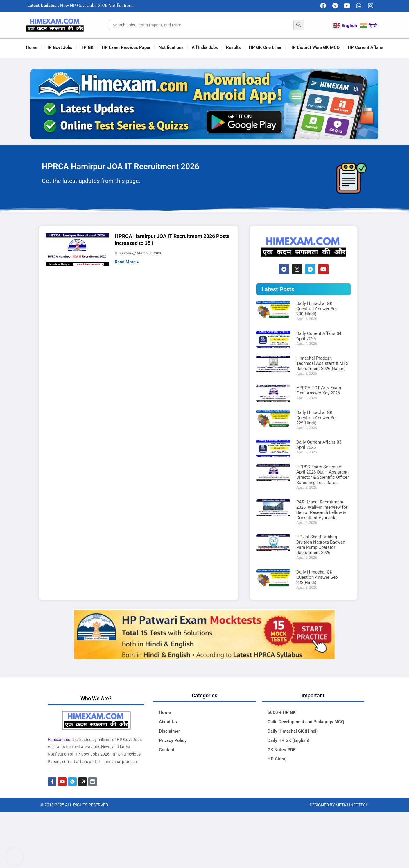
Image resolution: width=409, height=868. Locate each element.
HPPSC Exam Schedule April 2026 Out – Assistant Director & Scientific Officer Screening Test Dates (323, 475)
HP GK (87, 47)
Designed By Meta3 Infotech (339, 805)
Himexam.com (61, 740)
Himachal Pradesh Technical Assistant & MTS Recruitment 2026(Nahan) (322, 363)
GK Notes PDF (281, 750)
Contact (167, 750)
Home (32, 47)
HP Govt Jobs (59, 47)
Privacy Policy (173, 740)
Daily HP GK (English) (288, 740)
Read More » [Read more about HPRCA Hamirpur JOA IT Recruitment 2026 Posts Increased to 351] (127, 262)
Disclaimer (169, 731)
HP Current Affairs (366, 47)
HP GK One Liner (265, 47)
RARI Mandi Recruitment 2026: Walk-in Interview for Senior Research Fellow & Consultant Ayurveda (322, 510)
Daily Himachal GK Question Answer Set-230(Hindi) (317, 309)
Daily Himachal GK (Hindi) (293, 731)
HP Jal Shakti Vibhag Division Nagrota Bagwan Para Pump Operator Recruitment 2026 (321, 545)
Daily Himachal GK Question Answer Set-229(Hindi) (317, 418)
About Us (168, 722)
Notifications (171, 47)
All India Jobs (205, 47)
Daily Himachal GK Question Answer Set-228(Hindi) (317, 577)
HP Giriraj (277, 759)
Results (233, 47)
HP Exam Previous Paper (126, 47)
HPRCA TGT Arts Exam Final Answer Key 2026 (319, 390)
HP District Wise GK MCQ (315, 47)
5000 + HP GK (281, 712)
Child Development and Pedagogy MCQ (306, 722)
